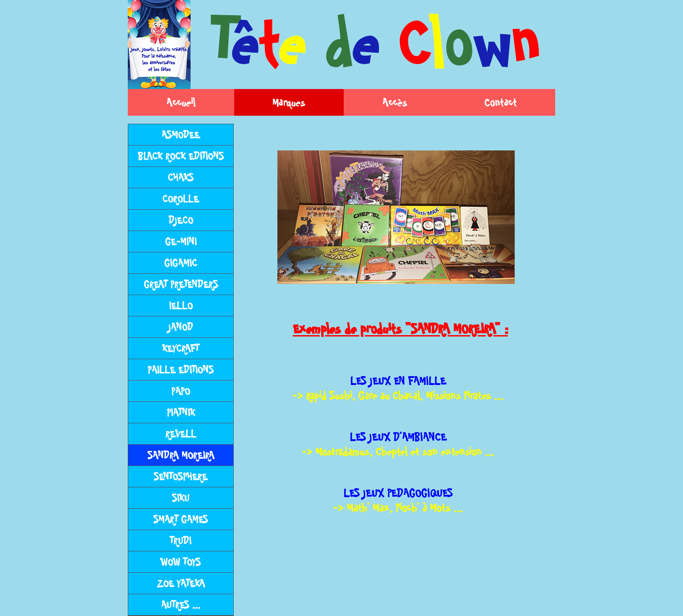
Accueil (181, 102)
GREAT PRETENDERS (181, 284)
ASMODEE (181, 135)
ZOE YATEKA (181, 583)
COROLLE (181, 199)
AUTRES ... (181, 605)
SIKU (181, 498)
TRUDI (181, 541)
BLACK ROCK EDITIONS (181, 156)
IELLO (181, 306)
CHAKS (181, 177)
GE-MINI (181, 241)
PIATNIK (181, 412)
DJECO (181, 220)
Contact (501, 102)
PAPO (181, 391)
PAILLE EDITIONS (181, 370)
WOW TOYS (181, 562)
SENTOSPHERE (181, 476)
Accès (395, 102)
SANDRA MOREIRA (181, 455)
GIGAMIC (181, 263)
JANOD (181, 327)
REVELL (181, 434)
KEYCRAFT (181, 348)
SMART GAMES (181, 519)
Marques (289, 102)
